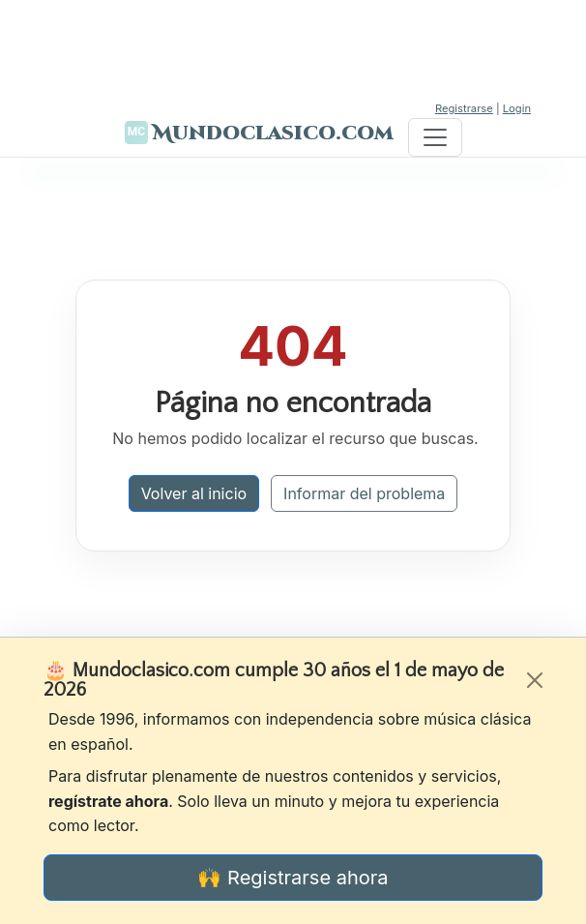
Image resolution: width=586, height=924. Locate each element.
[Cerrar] (535, 680)
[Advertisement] (293, 48)
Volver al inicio (194, 493)
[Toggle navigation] (435, 137)
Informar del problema (364, 493)
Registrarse (464, 108)
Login (517, 108)
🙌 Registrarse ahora (293, 878)
